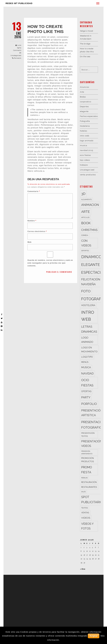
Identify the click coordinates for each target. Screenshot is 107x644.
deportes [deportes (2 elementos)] (85, 251)
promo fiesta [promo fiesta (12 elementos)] (87, 470)
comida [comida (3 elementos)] (85, 235)
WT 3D (37, 585)
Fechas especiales (89, 116)
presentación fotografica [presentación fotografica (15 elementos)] (93, 425)
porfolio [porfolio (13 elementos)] (89, 404)
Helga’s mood (87, 31)
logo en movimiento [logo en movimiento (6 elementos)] (89, 350)
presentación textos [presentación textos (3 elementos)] (88, 435)
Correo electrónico (37, 231)
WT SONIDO (40, 588)
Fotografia (85, 121)
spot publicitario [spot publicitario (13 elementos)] (92, 500)
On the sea (85, 57)
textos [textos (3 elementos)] (84, 508)
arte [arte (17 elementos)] (86, 212)
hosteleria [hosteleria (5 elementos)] (88, 305)
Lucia (19, 45)
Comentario (34, 191)
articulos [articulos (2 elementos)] (85, 217)
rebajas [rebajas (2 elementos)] (84, 478)
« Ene (83, 569)
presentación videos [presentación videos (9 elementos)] (92, 444)
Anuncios (85, 87)
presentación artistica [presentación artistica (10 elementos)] (92, 413)
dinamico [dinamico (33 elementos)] (91, 257)
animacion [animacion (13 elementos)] (90, 205)
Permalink (17, 58)
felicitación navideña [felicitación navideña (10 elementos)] (91, 282)
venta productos (88, 175)
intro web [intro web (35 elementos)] (88, 316)
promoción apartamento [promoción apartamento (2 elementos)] (87, 452)
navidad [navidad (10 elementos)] (87, 374)
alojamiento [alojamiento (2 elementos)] (86, 199)
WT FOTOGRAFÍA (42, 582)
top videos (85, 160)
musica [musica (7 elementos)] (86, 367)
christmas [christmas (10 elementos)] (89, 230)
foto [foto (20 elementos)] (86, 291)
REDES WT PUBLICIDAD (19, 3)
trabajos (84, 165)
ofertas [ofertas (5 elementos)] (86, 391)
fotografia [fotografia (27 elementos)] (93, 299)
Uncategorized (16, 56)
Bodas (83, 97)
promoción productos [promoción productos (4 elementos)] (88, 460)
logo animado (87, 141)
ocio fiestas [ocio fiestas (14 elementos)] (87, 383)
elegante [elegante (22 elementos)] (91, 265)
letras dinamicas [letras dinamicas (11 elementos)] (89, 329)
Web (29, 242)
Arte (82, 92)
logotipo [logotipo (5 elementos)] (87, 357)
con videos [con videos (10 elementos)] (86, 243)
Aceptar (94, 636)
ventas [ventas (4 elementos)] (85, 513)
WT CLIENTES (41, 591)
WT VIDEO (39, 579)
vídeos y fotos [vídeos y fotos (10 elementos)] (87, 526)
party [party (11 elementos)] (86, 397)
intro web (85, 136)
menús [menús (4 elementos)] (85, 362)
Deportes (84, 107)
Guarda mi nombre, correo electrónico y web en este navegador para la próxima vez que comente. (50, 263)
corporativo (86, 102)
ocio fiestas (85, 155)
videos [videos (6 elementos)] (86, 518)
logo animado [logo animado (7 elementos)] (87, 340)
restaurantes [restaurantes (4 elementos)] (89, 487)
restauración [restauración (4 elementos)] (89, 482)
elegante (84, 111)
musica (84, 145)
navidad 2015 (87, 150)
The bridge (85, 44)
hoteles (84, 131)
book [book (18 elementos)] (86, 223)
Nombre (32, 221)
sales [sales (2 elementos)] (83, 492)
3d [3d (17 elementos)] (83, 194)
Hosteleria (85, 126)
